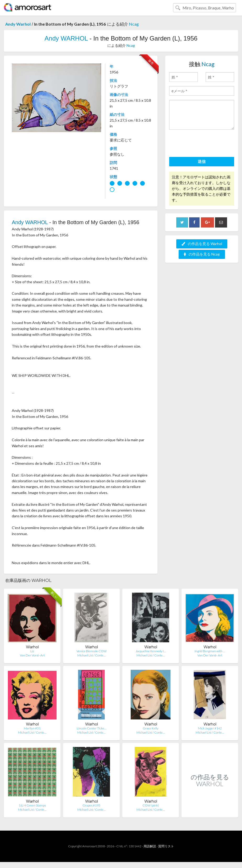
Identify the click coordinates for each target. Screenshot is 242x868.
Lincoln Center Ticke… (92, 728)
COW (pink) (151, 805)
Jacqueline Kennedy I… (151, 651)
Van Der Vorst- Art (32, 655)
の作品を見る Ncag (202, 254)
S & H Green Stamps (32, 805)
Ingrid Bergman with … (210, 651)
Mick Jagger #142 (210, 728)
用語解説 (150, 846)
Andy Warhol (18, 24)
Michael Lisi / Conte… (91, 655)
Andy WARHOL (66, 38)
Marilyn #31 (32, 728)
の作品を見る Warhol (202, 244)
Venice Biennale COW (92, 651)
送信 (202, 161)
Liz (32, 651)
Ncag (134, 24)
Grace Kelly (151, 728)
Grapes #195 (91, 805)
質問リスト (166, 846)
